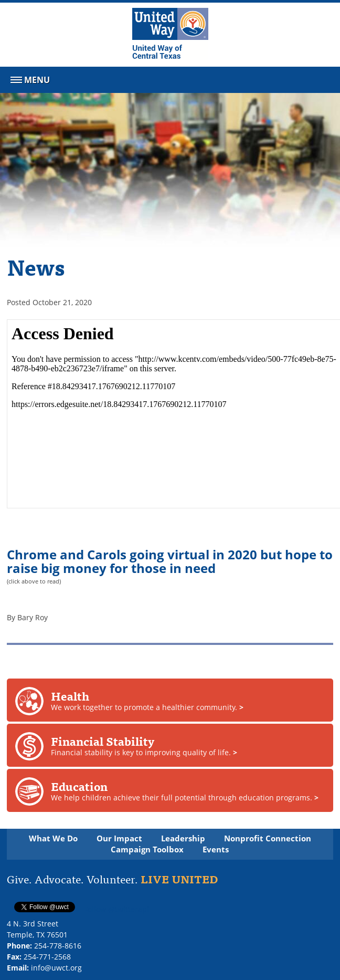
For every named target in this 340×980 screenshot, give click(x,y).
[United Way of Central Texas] (170, 35)
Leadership (183, 838)
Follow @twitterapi (116, 909)
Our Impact (119, 838)
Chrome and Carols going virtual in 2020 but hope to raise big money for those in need (170, 561)
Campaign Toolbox (147, 849)
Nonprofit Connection (268, 838)
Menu (29, 82)
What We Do (53, 838)
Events (216, 849)
